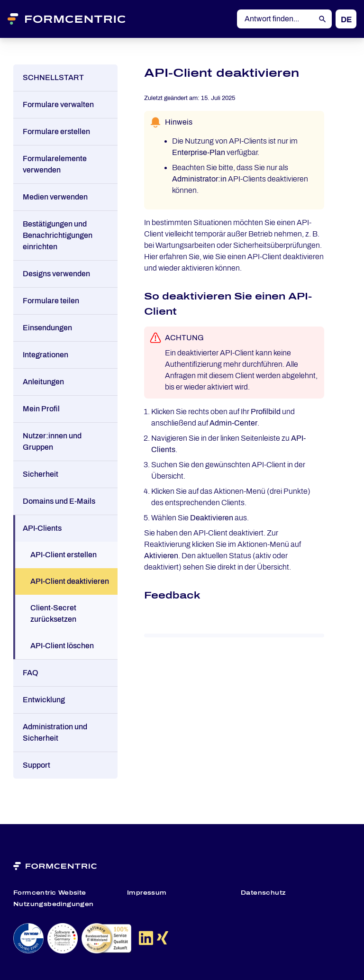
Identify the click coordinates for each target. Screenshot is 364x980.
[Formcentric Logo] (78, 19)
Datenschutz (263, 893)
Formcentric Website (50, 893)
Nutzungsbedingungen (54, 904)
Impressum (147, 893)
